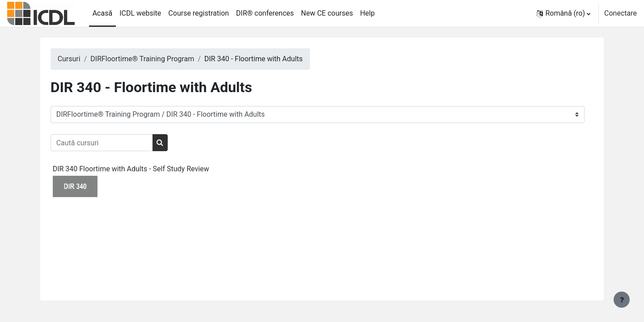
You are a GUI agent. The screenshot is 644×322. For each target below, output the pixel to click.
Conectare (621, 13)
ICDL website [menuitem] (140, 13)
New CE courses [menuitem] (327, 13)
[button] (563, 13)
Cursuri (80, 59)
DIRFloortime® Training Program (154, 59)
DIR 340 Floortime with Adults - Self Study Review (142, 169)
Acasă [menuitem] (102, 13)
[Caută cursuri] (113, 143)
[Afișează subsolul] (622, 300)
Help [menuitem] (367, 13)
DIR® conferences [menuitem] (265, 13)
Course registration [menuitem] (199, 13)
